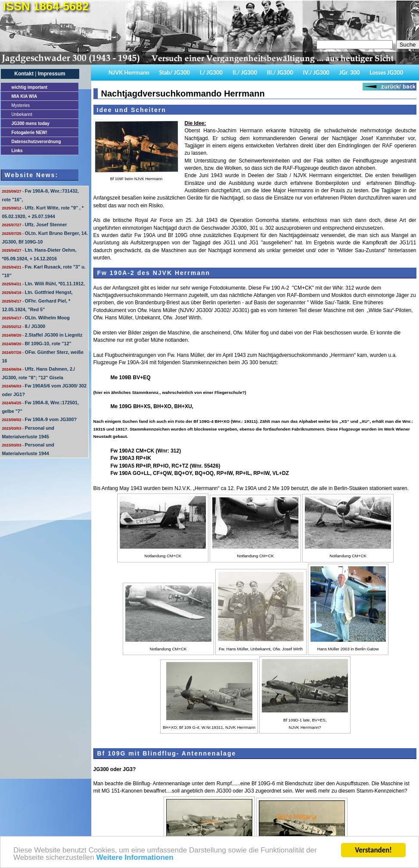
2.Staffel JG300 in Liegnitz (42, 335)
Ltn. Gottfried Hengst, (37, 292)
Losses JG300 (386, 72)
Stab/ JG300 (174, 72)
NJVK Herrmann (129, 72)
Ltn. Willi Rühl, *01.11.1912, (43, 284)
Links (17, 151)
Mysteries (21, 105)
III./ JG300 (280, 72)
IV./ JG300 (316, 72)
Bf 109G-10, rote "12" (37, 343)
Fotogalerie (29, 133)
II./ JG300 (245, 72)
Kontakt (24, 74)
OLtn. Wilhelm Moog (36, 318)
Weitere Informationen (135, 858)
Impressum (52, 74)
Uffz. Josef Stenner (35, 225)
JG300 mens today (31, 123)
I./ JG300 (211, 72)
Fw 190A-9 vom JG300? (40, 419)
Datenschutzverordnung (36, 142)
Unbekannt (22, 114)
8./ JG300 (24, 326)
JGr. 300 (350, 72)
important (29, 87)
